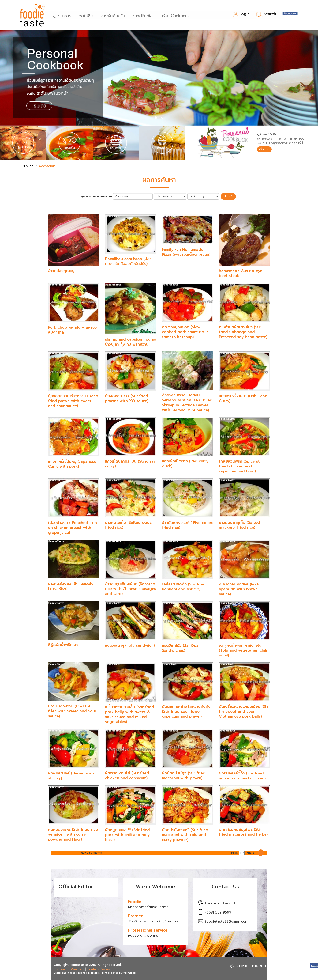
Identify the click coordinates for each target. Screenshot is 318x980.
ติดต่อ (301, 965)
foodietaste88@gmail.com (227, 921)
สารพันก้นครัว (114, 15)
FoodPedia (144, 15)
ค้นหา (228, 196)
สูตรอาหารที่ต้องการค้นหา (99, 196)
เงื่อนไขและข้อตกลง (99, 969)
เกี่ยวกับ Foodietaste (272, 965)
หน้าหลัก (28, 166)
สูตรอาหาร (63, 15)
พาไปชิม (87, 15)
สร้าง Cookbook (176, 15)
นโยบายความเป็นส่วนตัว (69, 969)
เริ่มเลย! (265, 150)
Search (266, 14)
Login (241, 14)
